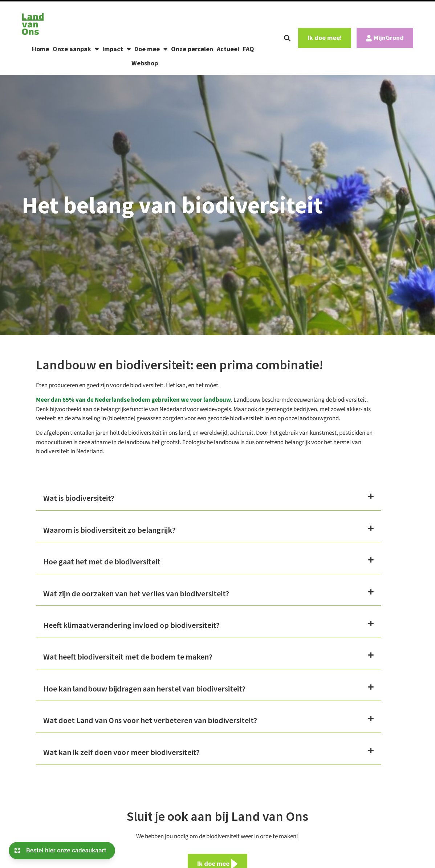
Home (40, 49)
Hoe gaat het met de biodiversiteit (102, 561)
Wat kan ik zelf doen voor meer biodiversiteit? (121, 752)
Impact (117, 49)
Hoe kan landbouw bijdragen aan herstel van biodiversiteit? (144, 689)
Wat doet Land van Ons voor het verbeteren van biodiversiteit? (150, 720)
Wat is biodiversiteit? (79, 498)
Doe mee (151, 49)
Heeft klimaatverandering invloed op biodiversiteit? (131, 625)
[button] (287, 38)
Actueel (228, 49)
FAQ (249, 49)
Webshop (145, 63)
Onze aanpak (76, 49)
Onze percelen (192, 49)
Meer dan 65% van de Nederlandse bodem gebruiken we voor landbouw (133, 400)
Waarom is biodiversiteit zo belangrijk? (109, 530)
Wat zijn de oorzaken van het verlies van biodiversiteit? (136, 593)
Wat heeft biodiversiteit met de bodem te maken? (128, 657)
